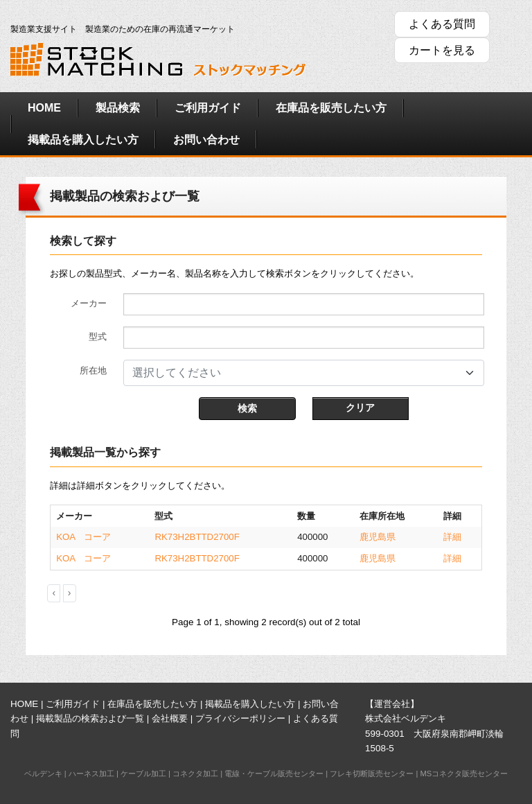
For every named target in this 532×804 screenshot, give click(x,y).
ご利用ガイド (208, 108)
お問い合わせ (206, 140)
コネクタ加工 (195, 774)
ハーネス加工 (91, 774)
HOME (44, 108)
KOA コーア (83, 537)
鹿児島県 (378, 537)
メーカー (89, 303)
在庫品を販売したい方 (331, 108)
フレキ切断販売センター (372, 774)
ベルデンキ (43, 774)
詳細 (452, 537)
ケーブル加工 (143, 774)
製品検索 (118, 108)
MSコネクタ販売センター (464, 774)
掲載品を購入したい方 (83, 140)
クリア (360, 408)
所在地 (93, 370)
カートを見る (442, 50)
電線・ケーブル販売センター (274, 774)
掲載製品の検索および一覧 (90, 718)
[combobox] (304, 373)
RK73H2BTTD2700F (197, 537)
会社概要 (170, 718)
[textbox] (295, 373)
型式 (98, 337)
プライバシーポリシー (240, 718)
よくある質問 (442, 24)
